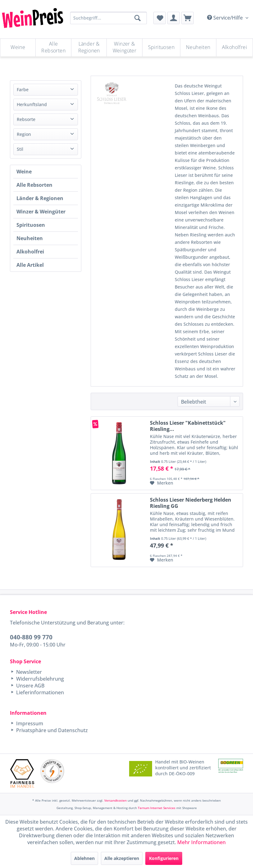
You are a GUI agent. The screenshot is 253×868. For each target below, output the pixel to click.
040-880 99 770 (31, 637)
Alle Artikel (30, 265)
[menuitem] (160, 18)
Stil (20, 149)
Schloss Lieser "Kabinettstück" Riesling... (188, 426)
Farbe (23, 89)
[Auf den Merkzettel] (162, 483)
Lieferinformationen (39, 692)
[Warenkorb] (187, 18)
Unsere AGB (30, 686)
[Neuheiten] (198, 48)
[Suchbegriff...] (108, 18)
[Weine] (18, 48)
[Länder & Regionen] (89, 48)
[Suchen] (138, 18)
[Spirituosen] (161, 48)
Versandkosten (115, 800)
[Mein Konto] (174, 18)
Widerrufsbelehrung (39, 679)
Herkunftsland (32, 104)
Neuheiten (30, 238)
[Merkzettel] (160, 18)
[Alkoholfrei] (235, 48)
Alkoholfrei (30, 252)
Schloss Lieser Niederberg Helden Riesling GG (191, 503)
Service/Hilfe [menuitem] (226, 18)
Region (24, 134)
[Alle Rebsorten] (53, 48)
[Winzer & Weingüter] (124, 48)
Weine (24, 172)
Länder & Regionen (40, 198)
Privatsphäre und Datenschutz (51, 730)
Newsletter (28, 672)
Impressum (29, 723)
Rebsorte (26, 119)
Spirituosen (31, 225)
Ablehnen (84, 858)
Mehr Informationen (201, 842)
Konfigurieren (164, 858)
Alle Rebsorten (34, 185)
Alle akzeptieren (122, 858)
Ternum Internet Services (157, 808)
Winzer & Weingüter (41, 212)
